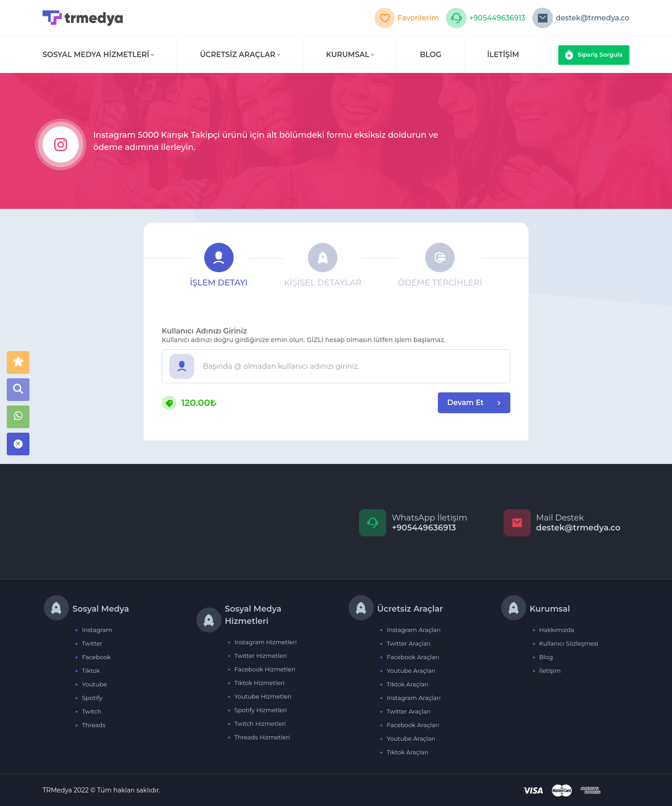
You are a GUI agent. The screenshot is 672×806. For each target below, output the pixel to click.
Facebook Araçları (413, 657)
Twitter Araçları (409, 643)
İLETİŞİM (503, 55)
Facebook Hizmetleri (265, 669)
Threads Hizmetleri (262, 737)
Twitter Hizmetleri (261, 656)
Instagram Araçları (414, 630)
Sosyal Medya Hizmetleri (98, 55)
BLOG (430, 55)
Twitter (92, 643)
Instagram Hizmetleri (266, 642)
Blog (546, 657)
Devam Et (474, 403)
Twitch (92, 711)
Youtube (94, 684)
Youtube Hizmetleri (263, 696)
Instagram (97, 630)
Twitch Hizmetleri (260, 724)
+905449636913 (485, 18)
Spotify (92, 698)
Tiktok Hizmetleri (260, 683)
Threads (94, 725)
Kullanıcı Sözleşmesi (569, 643)
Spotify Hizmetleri (261, 710)
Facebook (96, 657)
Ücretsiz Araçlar (240, 55)
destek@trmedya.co (581, 18)
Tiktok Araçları (408, 684)
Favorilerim (406, 18)
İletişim (550, 671)
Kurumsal (350, 55)
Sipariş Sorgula (594, 55)
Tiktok (91, 671)
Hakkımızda (557, 630)
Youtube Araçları (411, 671)
